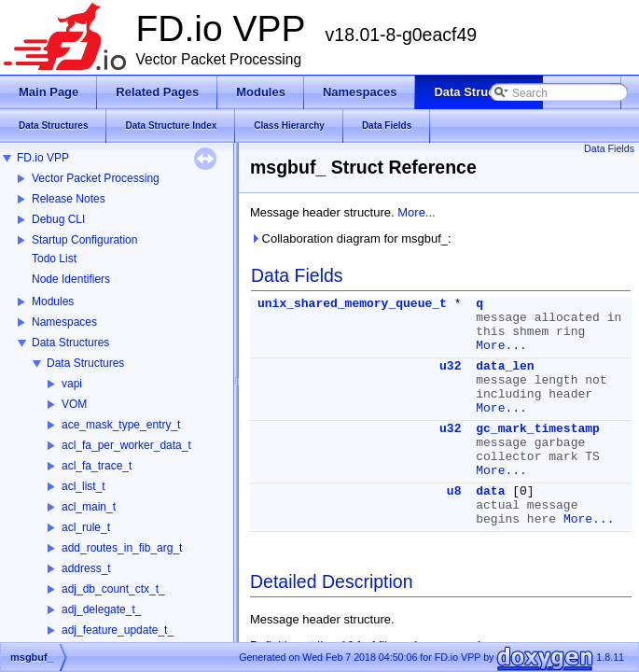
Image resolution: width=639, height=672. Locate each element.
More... (416, 212)
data (490, 491)
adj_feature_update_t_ (118, 630)
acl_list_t (83, 486)
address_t (86, 568)
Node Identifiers (71, 279)
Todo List (54, 259)
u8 (454, 491)
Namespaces (64, 322)
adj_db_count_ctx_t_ (113, 589)
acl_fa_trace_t (97, 466)
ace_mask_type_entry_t (121, 425)
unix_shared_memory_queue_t (352, 304)
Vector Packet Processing (96, 178)
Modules (53, 301)
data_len (505, 366)
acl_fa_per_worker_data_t (126, 445)
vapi (72, 384)
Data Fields (609, 148)
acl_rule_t (86, 527)
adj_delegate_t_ (101, 609)
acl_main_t (89, 507)
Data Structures (70, 343)
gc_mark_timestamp (538, 429)
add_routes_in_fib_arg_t (122, 548)
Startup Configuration (84, 240)
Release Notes (69, 199)
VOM (74, 404)
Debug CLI (58, 219)
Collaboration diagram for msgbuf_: (351, 238)
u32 (450, 366)
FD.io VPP (43, 158)
